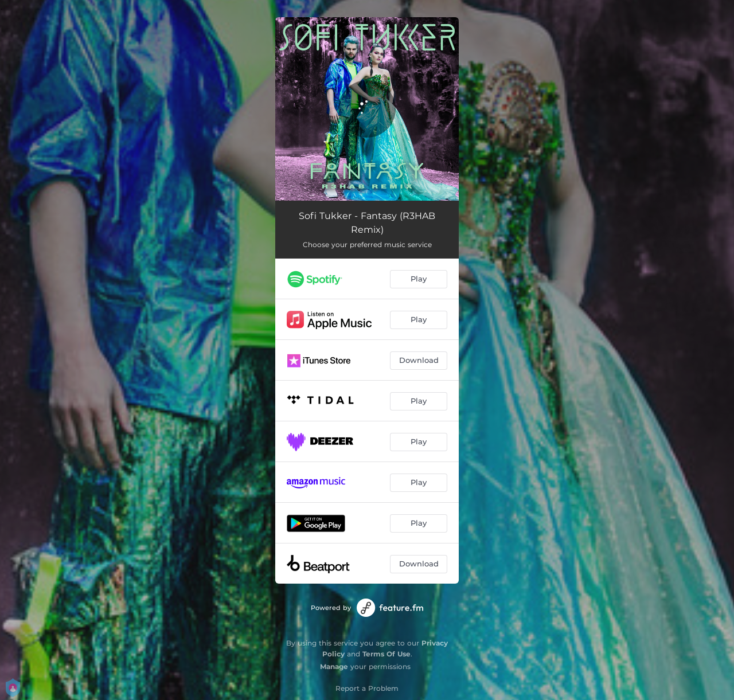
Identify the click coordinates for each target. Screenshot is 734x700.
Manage (334, 666)
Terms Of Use (386, 654)
